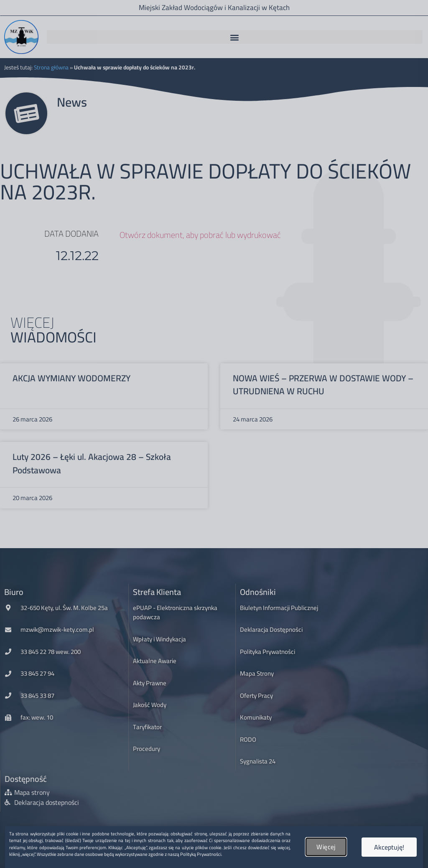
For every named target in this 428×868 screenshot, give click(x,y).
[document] (214, 434)
